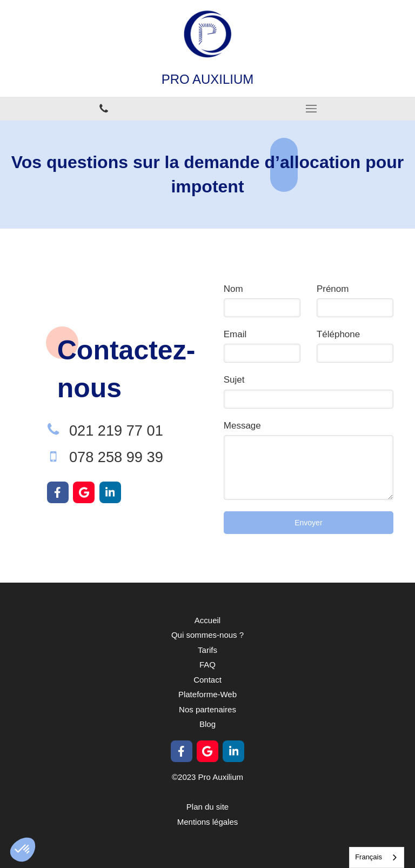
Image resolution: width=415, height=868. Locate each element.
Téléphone (338, 334)
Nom (233, 289)
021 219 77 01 (116, 430)
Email (235, 334)
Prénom (333, 289)
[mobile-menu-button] (311, 109)
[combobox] (377, 857)
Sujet (234, 380)
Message (242, 426)
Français (369, 857)
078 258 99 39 (116, 457)
